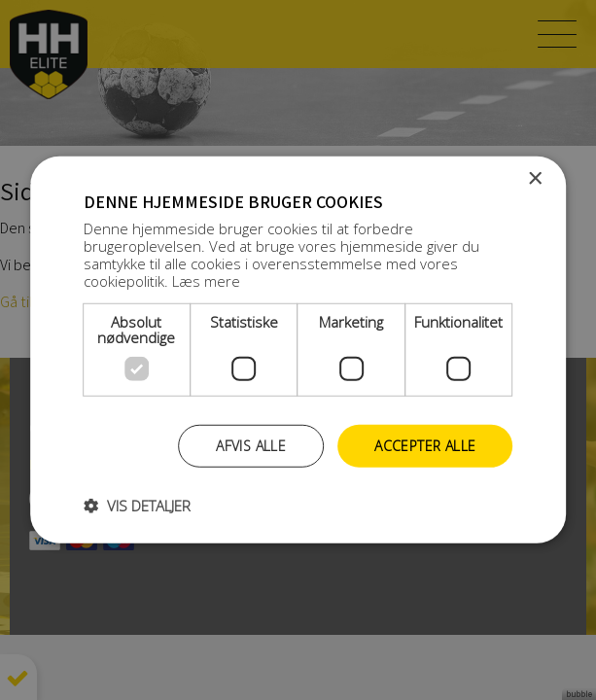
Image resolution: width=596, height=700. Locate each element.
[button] (137, 506)
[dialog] (298, 350)
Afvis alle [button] (251, 445)
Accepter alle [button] (425, 445)
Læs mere (206, 280)
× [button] (534, 179)
